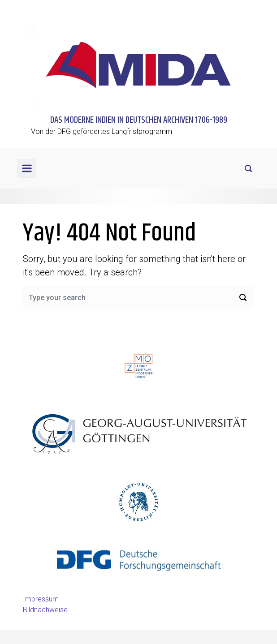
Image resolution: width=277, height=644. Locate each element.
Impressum (41, 599)
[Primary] (27, 168)
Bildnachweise (45, 610)
